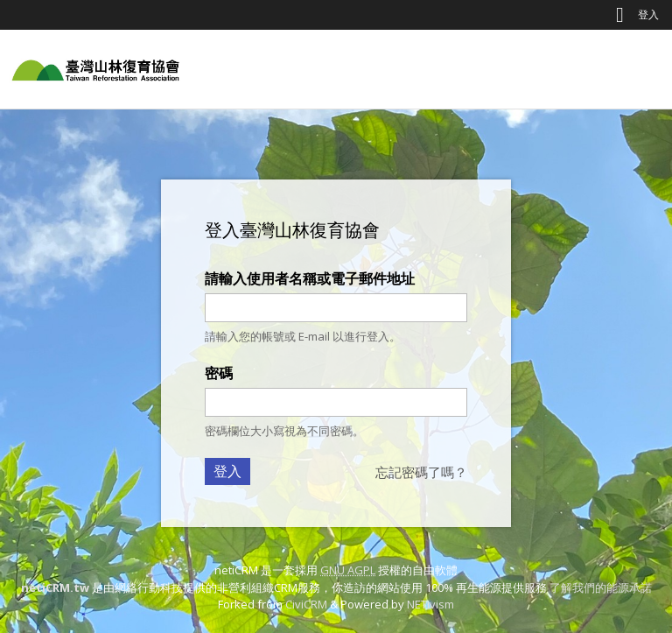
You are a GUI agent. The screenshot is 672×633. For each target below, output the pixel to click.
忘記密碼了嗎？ (421, 472)
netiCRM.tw (55, 587)
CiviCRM (306, 604)
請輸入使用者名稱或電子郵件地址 (310, 278)
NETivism (430, 604)
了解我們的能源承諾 (601, 587)
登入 (648, 14)
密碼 (219, 373)
